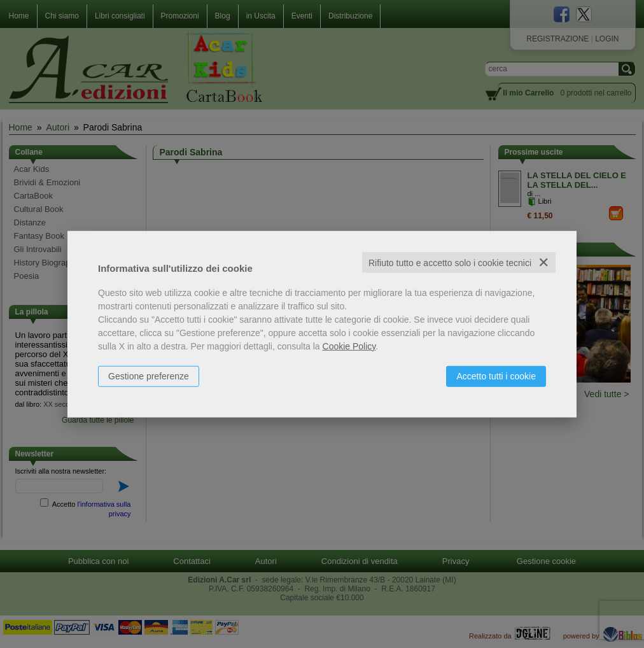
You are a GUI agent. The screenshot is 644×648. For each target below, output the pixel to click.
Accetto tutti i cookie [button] (496, 376)
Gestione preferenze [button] (149, 376)
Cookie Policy (349, 346)
